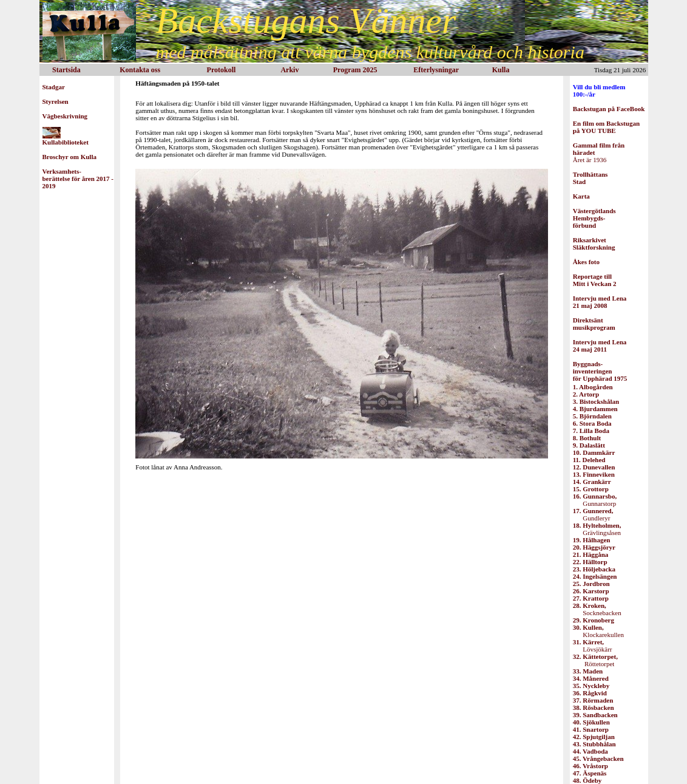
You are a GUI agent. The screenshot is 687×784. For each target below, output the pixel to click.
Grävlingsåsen (597, 529)
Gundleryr (593, 514)
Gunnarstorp (595, 500)
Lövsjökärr (593, 646)
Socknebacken (597, 609)
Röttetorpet (595, 660)
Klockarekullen (598, 631)
